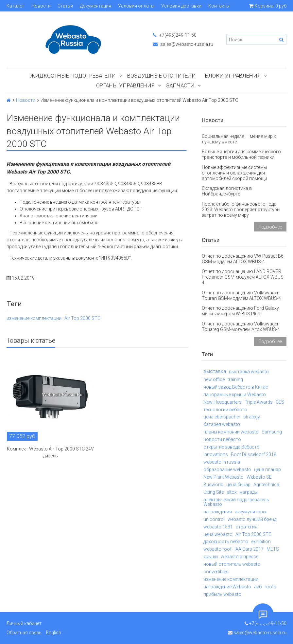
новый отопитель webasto (232, 564)
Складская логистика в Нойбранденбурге (227, 191)
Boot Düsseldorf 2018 (254, 454)
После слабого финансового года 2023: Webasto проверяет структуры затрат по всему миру (241, 210)
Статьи (65, 6)
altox (232, 492)
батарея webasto (222, 424)
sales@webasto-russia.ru (183, 44)
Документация (95, 6)
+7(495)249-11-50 (175, 35)
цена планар (267, 469)
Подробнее (270, 227)
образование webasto (227, 469)
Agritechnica (266, 485)
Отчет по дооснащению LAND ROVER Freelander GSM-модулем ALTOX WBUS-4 (243, 277)
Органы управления (125, 85)
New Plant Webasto (224, 477)
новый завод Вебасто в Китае (236, 387)
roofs (270, 587)
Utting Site (214, 492)
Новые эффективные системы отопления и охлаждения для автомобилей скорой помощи (234, 173)
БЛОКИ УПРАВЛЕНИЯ (233, 76)
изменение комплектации (34, 318)
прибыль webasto (222, 594)
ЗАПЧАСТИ (180, 85)
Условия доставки (181, 6)
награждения (218, 512)
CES (280, 402)
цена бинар (238, 485)
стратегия (247, 527)
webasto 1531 (218, 527)
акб (258, 587)
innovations (216, 454)
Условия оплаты (136, 6)
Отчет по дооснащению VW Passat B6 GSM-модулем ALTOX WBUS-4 (243, 259)
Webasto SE (259, 477)
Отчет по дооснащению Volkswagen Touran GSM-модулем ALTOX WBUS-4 (241, 295)
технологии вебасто (225, 410)
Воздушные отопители (162, 76)
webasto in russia (222, 462)
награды (249, 492)
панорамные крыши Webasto (235, 395)
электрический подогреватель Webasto (236, 502)
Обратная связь (24, 633)
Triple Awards (259, 402)
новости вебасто (222, 439)
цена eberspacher (222, 417)
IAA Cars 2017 (249, 549)
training (235, 379)
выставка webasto (249, 372)
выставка (215, 371)
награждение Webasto (227, 587)
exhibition (261, 542)
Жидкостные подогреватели (73, 76)
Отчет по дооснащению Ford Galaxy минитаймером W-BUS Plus (240, 311)
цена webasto (218, 534)
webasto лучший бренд (252, 519)
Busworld (213, 485)
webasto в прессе (240, 557)
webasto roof (217, 549)
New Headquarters (223, 402)
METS (273, 549)
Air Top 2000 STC (82, 318)
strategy (252, 417)
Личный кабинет (24, 623)
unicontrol (214, 519)
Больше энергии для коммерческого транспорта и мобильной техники (241, 154)
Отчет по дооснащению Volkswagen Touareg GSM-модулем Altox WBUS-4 (241, 327)
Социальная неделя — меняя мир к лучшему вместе (239, 139)
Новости (41, 6)
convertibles (216, 572)
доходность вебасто (226, 542)
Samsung (272, 432)
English (54, 633)
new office (214, 379)
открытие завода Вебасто (232, 447)
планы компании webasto (231, 432)
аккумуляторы (250, 512)
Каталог (16, 6)
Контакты (219, 6)
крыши (211, 557)
